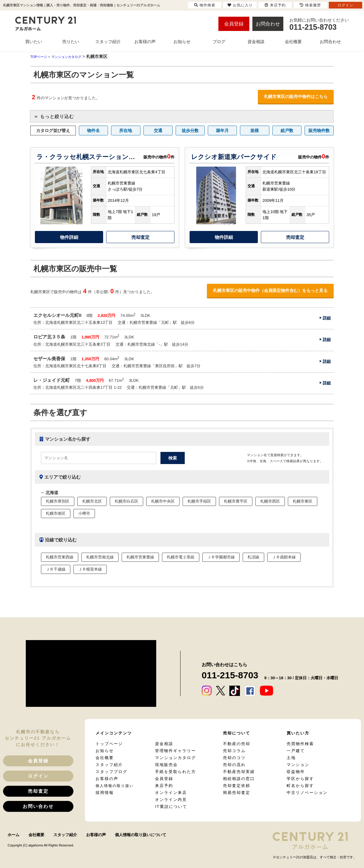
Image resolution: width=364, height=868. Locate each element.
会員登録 (234, 24)
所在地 (126, 131)
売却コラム (234, 751)
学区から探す (300, 779)
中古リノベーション (307, 793)
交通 (158, 131)
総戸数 (287, 131)
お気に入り (240, 5)
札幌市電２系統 (181, 557)
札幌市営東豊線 (140, 557)
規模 (254, 131)
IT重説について (171, 807)
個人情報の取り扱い (115, 786)
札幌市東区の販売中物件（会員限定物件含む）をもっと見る (270, 290)
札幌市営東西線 (60, 557)
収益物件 (296, 772)
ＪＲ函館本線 (284, 557)
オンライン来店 (171, 793)
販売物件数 (319, 131)
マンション (298, 765)
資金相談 (164, 744)
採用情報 (105, 793)
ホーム (13, 835)
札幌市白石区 (126, 501)
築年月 (222, 131)
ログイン (38, 776)
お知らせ (105, 751)
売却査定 (140, 237)
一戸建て (296, 751)
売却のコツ (234, 758)
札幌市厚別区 (58, 501)
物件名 (93, 131)
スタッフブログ (111, 772)
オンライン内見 (171, 800)
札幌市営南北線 (100, 557)
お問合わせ (268, 24)
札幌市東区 (303, 501)
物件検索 (205, 5)
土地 (291, 758)
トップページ (109, 744)
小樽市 (84, 513)
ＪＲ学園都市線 (221, 557)
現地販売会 (166, 765)
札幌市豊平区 (236, 501)
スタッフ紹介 (109, 765)
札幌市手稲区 (199, 501)
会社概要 (105, 758)
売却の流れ (234, 765)
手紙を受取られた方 (175, 772)
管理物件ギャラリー (175, 751)
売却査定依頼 (237, 786)
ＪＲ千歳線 (56, 569)
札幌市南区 (56, 513)
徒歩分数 (190, 131)
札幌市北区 (92, 501)
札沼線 (253, 557)
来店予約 (164, 786)
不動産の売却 (237, 744)
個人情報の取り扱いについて (141, 835)
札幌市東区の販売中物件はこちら (296, 97)
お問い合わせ (38, 806)
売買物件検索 (300, 744)
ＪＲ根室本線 (90, 569)
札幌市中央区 (163, 501)
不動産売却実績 (239, 772)
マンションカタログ (175, 758)
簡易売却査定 (237, 793)
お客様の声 (107, 779)
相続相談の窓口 (239, 779)
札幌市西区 (270, 501)
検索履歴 (310, 5)
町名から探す (300, 786)
